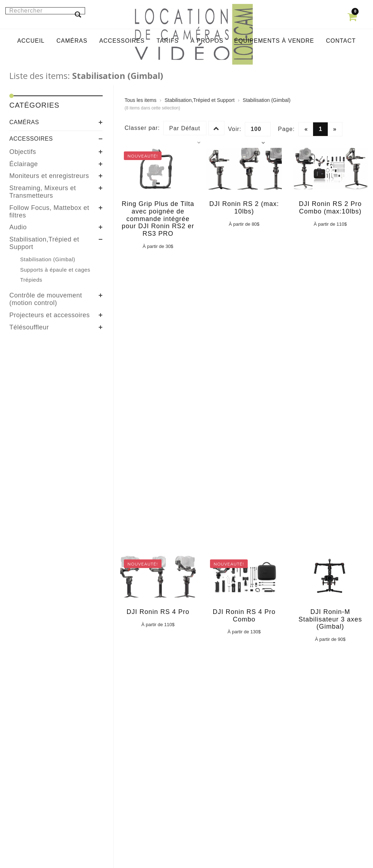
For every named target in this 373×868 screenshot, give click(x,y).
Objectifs (23, 152)
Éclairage (24, 164)
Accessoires (31, 139)
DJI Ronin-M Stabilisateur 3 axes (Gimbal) (330, 619)
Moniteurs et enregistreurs (49, 176)
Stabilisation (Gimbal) (267, 100)
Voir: (235, 129)
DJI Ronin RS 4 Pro (158, 612)
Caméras (24, 122)
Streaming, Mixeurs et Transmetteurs (43, 192)
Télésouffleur (29, 327)
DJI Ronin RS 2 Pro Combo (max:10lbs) (330, 208)
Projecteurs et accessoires (50, 315)
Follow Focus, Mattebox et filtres (49, 212)
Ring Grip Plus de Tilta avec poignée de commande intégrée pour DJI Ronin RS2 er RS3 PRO (158, 219)
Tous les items (141, 100)
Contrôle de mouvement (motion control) (46, 299)
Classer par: (142, 128)
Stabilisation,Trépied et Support (44, 243)
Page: (286, 129)
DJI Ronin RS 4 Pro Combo (244, 616)
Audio (18, 227)
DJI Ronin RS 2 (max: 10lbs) (244, 208)
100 (258, 131)
